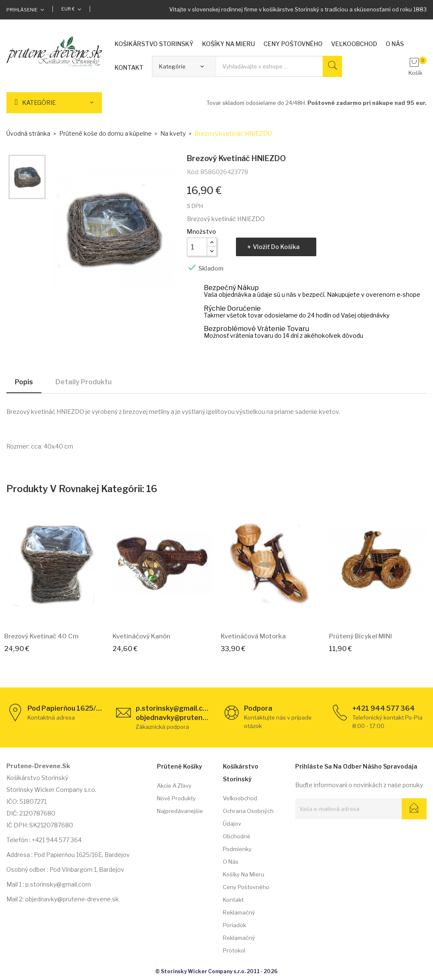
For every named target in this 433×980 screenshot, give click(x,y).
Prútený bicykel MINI (360, 636)
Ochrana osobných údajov (248, 817)
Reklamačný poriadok (239, 919)
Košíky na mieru (244, 874)
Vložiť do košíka (276, 247)
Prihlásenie (22, 10)
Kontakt (233, 900)
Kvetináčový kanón (141, 636)
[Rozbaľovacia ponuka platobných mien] (71, 9)
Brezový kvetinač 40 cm (41, 636)
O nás (231, 862)
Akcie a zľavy (174, 786)
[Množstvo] (197, 247)
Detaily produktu (84, 382)
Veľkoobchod (240, 798)
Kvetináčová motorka (253, 636)
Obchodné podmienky (237, 843)
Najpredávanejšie (180, 811)
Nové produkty (176, 798)
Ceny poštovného (246, 887)
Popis (24, 382)
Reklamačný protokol (239, 944)
